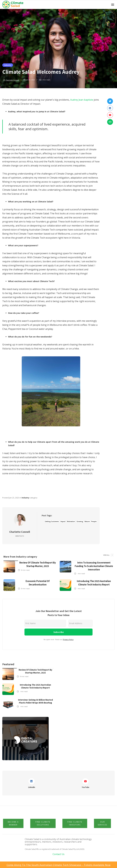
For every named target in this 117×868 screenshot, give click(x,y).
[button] (113, 5)
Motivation (71, 521)
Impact (63, 521)
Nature (87, 521)
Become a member (13, 823)
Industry (8, 65)
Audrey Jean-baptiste (82, 100)
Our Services (102, 823)
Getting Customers (52, 521)
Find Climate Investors (75, 823)
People (94, 521)
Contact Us (58, 854)
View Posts (20, 536)
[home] (14, 5)
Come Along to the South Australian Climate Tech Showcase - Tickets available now (59, 865)
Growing (80, 521)
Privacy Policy (68, 639)
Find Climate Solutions (43, 823)
